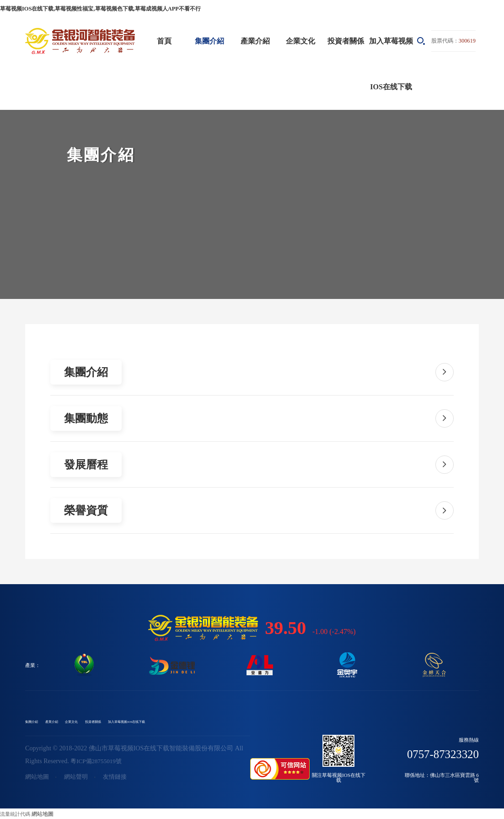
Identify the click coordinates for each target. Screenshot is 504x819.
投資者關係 (346, 40)
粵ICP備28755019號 (98, 761)
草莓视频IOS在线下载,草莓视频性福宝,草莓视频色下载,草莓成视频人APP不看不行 (92, 8)
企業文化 (300, 40)
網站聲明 (79, 777)
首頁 (164, 40)
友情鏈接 (119, 777)
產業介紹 (255, 40)
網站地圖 (38, 777)
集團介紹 (209, 40)
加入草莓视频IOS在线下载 (391, 62)
